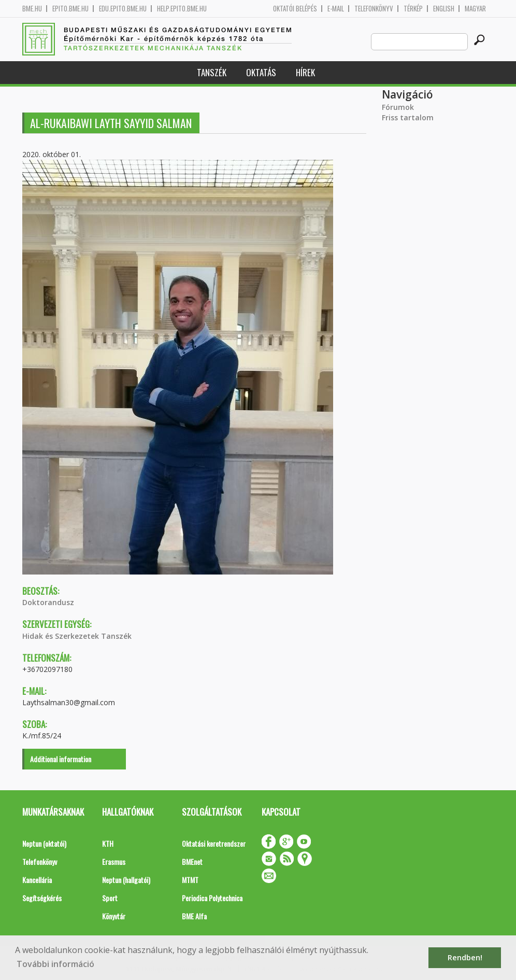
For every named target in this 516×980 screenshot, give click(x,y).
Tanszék (212, 72)
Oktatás (261, 72)
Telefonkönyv (374, 9)
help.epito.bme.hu (182, 9)
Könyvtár (114, 916)
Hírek (305, 72)
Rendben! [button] (465, 957)
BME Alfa (194, 916)
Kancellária (37, 880)
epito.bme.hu (70, 9)
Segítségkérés (42, 898)
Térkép (413, 9)
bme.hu (32, 9)
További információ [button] (55, 964)
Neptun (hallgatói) (126, 880)
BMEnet (192, 862)
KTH (108, 843)
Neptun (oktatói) (44, 843)
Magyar (475, 9)
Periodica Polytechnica (212, 898)
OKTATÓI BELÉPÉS (295, 9)
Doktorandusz (48, 602)
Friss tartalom (408, 117)
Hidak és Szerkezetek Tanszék (77, 636)
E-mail (336, 9)
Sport (110, 898)
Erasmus (114, 862)
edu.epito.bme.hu (123, 9)
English (444, 9)
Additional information (61, 759)
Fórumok (398, 107)
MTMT (190, 880)
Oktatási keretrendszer (214, 843)
